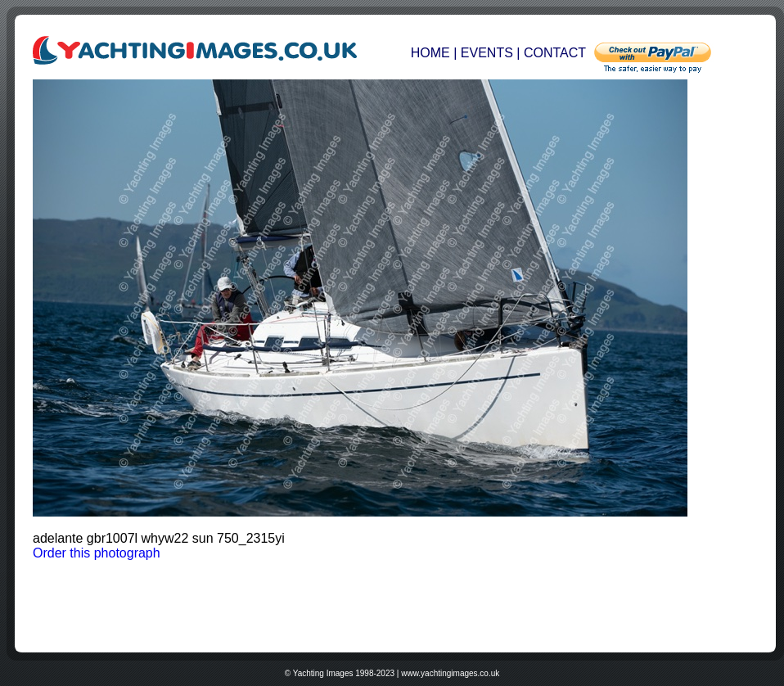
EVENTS (487, 53)
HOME (432, 53)
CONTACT (555, 53)
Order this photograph (97, 553)
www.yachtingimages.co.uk (450, 673)
